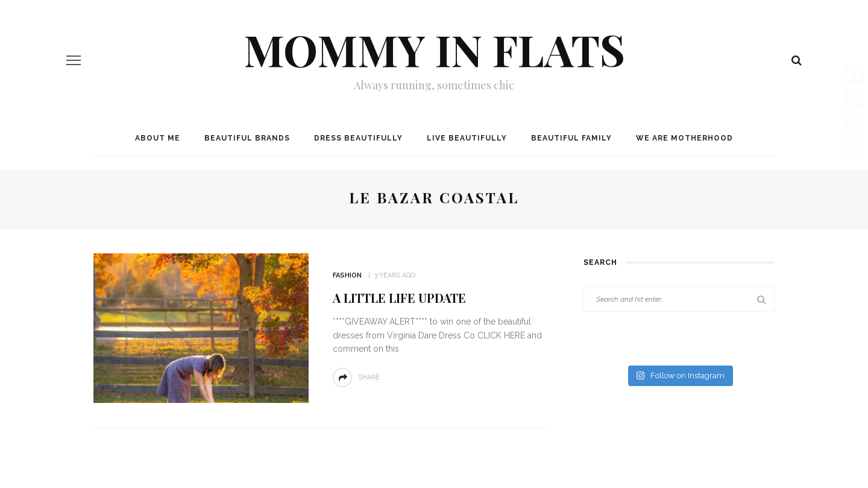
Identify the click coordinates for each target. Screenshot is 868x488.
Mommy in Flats (434, 49)
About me (158, 138)
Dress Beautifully (358, 138)
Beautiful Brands (247, 138)
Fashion (347, 275)
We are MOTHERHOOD (684, 138)
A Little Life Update (399, 298)
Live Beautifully (467, 138)
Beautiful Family (571, 138)
